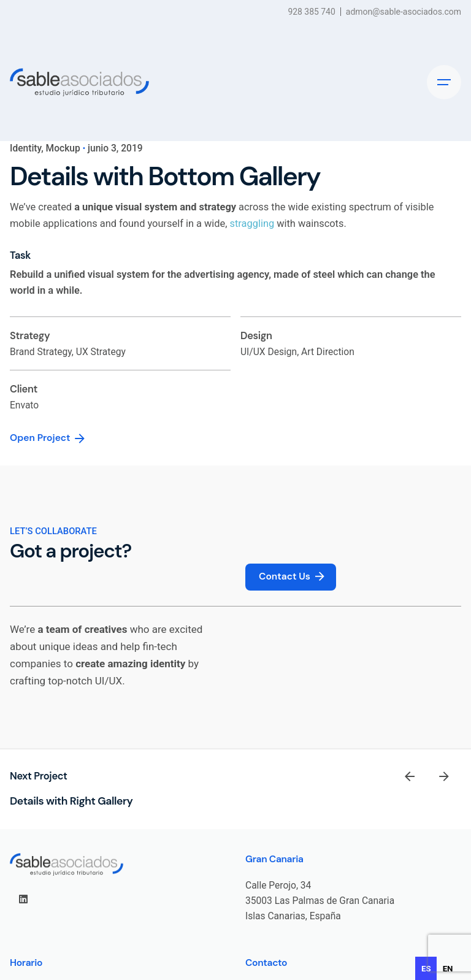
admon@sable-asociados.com (404, 12)
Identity (25, 148)
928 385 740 (311, 12)
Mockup (63, 148)
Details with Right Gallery (71, 801)
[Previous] (410, 776)
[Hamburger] (444, 82)
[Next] (444, 776)
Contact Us (293, 577)
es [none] (426, 969)
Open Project (48, 438)
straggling (252, 224)
